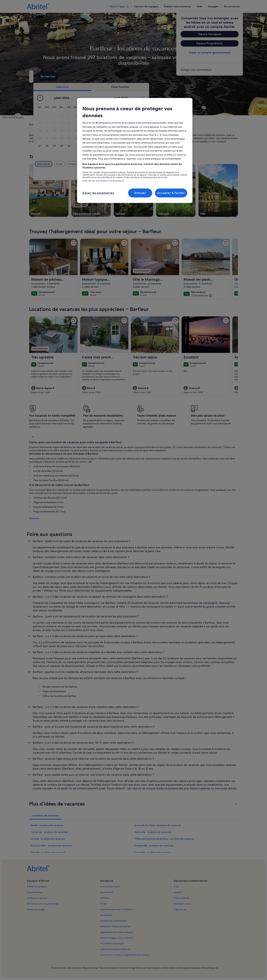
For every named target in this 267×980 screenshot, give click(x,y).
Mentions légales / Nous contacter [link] (117, 938)
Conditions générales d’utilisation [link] (116, 909)
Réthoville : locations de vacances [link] (153, 832)
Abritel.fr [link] (178, 892)
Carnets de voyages (146, 6)
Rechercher (225, 76)
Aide (199, 6)
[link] (210, 70)
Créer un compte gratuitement (210, 53)
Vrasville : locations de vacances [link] (48, 852)
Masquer (34, 518)
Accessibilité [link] (106, 915)
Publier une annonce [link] (37, 887)
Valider (199, 175)
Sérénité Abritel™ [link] (35, 892)
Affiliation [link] (105, 898)
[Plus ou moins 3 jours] (145, 164)
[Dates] (122, 76)
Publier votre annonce (177, 6)
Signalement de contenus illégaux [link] (117, 932)
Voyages (213, 6)
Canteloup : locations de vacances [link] (49, 832)
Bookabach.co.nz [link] (182, 904)
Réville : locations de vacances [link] (47, 825)
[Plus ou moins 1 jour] (118, 164)
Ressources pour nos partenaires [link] (43, 904)
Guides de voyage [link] (36, 909)
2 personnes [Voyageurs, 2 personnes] (169, 78)
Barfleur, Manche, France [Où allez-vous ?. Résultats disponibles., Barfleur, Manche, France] (55, 78)
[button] (114, 115)
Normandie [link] (79, 124)
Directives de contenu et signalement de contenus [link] (125, 955)
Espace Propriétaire (210, 43)
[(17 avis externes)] (201, 295)
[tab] (121, 87)
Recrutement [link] (107, 892)
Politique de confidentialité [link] (114, 921)
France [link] (67, 124)
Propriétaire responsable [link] (112, 944)
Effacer (183, 175)
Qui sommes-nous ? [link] (110, 887)
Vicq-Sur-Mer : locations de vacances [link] (51, 846)
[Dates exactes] (103, 164)
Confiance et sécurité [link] (37, 898)
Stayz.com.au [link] (180, 909)
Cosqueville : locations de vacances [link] (154, 846)
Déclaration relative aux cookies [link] (115, 926)
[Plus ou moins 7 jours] (159, 164)
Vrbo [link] (176, 887)
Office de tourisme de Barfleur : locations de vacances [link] (164, 839)
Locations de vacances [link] (50, 124)
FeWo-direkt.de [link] (181, 898)
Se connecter (232, 6)
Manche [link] (92, 124)
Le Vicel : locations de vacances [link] (48, 839)
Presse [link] (103, 904)
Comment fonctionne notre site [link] (115, 949)
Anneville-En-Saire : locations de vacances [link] (158, 825)
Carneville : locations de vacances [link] (153, 852)
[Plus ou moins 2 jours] (132, 164)
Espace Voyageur (210, 34)
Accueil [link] (33, 124)
